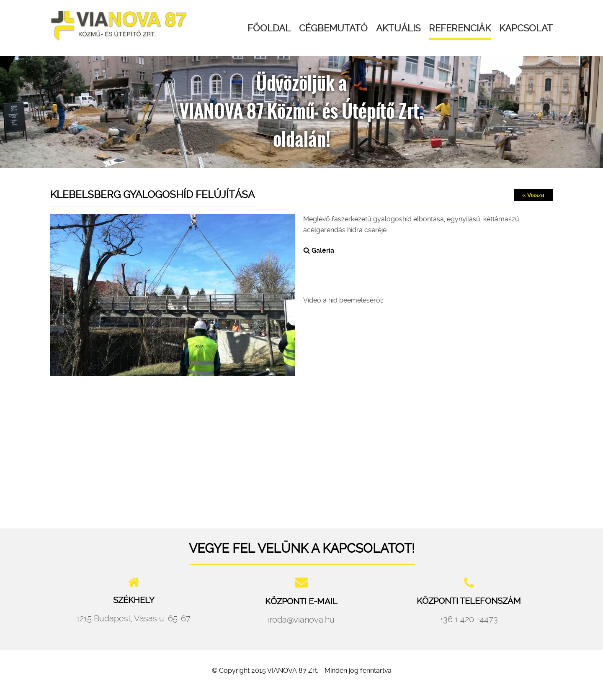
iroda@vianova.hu (301, 620)
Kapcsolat (526, 28)
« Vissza (533, 195)
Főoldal (269, 28)
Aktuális (398, 28)
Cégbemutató (333, 28)
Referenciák (460, 28)
